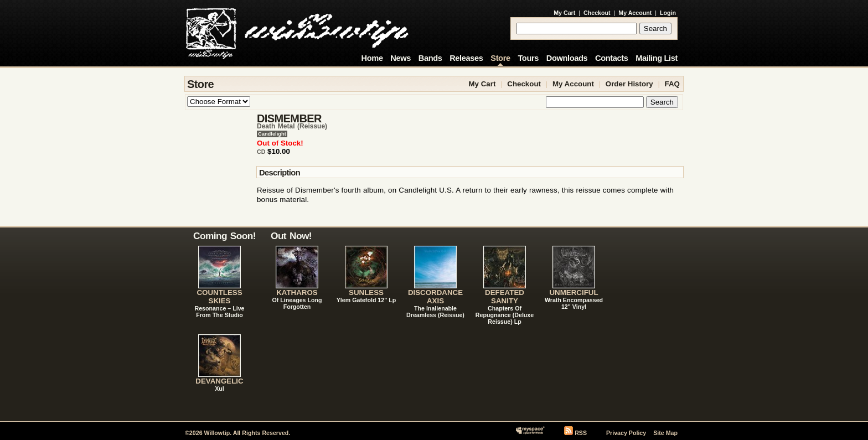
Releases (466, 58)
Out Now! (291, 236)
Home (372, 58)
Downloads (567, 58)
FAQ (672, 84)
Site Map (665, 433)
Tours (528, 58)
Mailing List (657, 58)
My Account (635, 13)
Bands (430, 58)
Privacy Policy (626, 433)
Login (668, 13)
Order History (629, 84)
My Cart (564, 13)
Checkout (597, 13)
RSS (581, 433)
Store (500, 58)
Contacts (612, 58)
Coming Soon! (224, 236)
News (401, 58)
